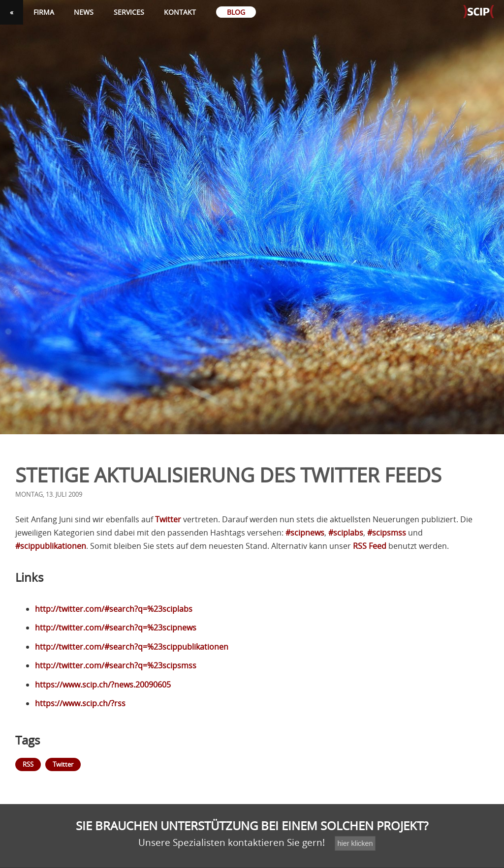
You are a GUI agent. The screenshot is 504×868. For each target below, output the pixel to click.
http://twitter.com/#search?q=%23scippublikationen (132, 647)
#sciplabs (346, 533)
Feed (370, 546)
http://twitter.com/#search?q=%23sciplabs (114, 609)
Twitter (168, 519)
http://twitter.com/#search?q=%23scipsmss (116, 665)
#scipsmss (387, 533)
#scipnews (305, 533)
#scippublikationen (51, 546)
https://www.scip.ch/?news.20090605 (103, 685)
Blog (236, 12)
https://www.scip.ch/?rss (80, 703)
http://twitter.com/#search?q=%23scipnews (116, 628)
